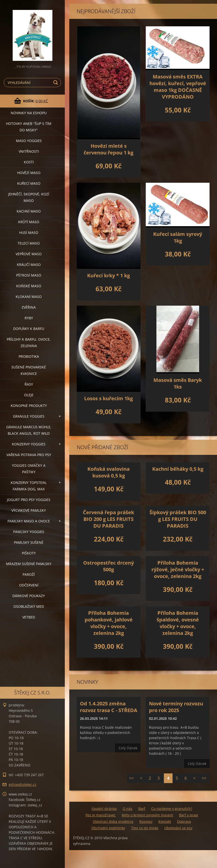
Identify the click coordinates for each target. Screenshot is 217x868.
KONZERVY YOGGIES (29, 444)
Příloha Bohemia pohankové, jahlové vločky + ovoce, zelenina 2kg (109, 623)
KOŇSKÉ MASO (29, 286)
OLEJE (29, 395)
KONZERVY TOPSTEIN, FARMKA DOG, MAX (29, 486)
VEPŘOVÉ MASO (29, 254)
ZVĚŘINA (29, 307)
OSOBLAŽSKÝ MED (29, 606)
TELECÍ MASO (29, 243)
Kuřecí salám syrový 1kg (178, 237)
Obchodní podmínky (108, 828)
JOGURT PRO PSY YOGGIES (29, 500)
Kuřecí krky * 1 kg (108, 275)
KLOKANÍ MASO (29, 297)
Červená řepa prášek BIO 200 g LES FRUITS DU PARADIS (108, 519)
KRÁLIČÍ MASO (29, 265)
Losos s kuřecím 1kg (108, 398)
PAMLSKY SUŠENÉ (29, 542)
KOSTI (29, 162)
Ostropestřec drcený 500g (108, 566)
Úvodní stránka (104, 809)
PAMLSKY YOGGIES (29, 532)
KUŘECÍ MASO (29, 183)
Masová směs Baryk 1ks (178, 383)
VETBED (29, 617)
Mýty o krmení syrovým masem (147, 815)
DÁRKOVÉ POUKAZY (29, 596)
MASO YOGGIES (29, 141)
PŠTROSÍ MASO (29, 275)
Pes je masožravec (101, 815)
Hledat (56, 83)
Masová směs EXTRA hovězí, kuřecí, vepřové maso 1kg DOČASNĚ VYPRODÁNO (178, 87)
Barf (142, 809)
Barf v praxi (189, 815)
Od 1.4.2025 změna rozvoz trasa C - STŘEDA (109, 707)
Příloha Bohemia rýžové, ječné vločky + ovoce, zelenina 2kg (178, 569)
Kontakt (165, 821)
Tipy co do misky (145, 828)
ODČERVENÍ (29, 585)
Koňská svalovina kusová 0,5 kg (108, 472)
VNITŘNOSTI (29, 151)
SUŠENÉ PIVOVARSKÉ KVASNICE (29, 370)
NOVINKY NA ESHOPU (29, 113)
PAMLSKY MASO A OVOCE (29, 521)
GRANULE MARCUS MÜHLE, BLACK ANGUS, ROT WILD (29, 430)
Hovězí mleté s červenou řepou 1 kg (108, 149)
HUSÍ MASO (29, 233)
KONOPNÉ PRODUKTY (29, 406)
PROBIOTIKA (29, 356)
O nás (127, 809)
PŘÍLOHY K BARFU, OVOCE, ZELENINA (29, 343)
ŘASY (29, 384)
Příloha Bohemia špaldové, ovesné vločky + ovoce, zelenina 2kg (178, 623)
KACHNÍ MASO (29, 211)
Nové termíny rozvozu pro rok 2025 (176, 707)
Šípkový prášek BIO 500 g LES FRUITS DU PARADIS (178, 519)
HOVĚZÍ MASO (29, 173)
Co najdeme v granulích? (172, 809)
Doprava (184, 821)
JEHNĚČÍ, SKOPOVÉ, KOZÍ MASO (29, 197)
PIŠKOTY (29, 553)
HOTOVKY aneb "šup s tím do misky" (29, 127)
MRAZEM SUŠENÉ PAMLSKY (29, 564)
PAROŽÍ (29, 574)
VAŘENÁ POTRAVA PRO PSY (29, 455)
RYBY (29, 318)
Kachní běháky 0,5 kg (178, 469)
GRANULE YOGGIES (29, 416)
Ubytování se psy (178, 828)
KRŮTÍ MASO (29, 222)
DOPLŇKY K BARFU (29, 329)
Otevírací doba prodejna (113, 821)
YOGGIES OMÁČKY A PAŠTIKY (29, 469)
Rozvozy (146, 821)
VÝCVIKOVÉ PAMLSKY (29, 510)
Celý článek (128, 748)
